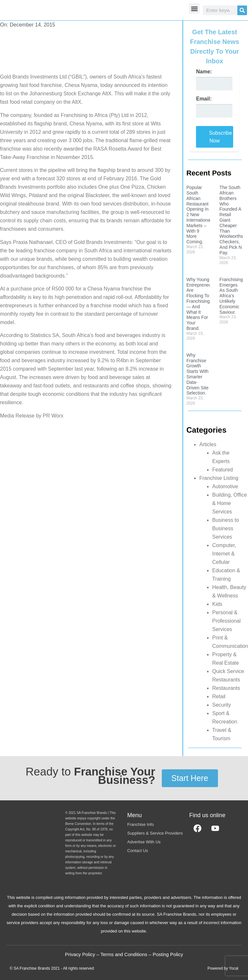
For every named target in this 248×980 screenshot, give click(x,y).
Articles (208, 444)
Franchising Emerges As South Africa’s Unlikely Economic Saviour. (231, 296)
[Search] (242, 10)
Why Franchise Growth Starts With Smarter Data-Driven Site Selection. (197, 374)
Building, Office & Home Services (229, 503)
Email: (204, 99)
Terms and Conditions (124, 954)
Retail (219, 696)
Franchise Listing (219, 478)
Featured (222, 470)
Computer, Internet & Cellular (224, 554)
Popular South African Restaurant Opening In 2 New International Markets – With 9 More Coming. (199, 215)
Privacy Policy (80, 954)
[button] (194, 9)
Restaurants (226, 688)
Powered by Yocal (223, 968)
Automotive (225, 486)
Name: (204, 72)
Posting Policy (168, 954)
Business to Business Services (226, 528)
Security (222, 705)
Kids (217, 604)
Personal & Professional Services (226, 621)
